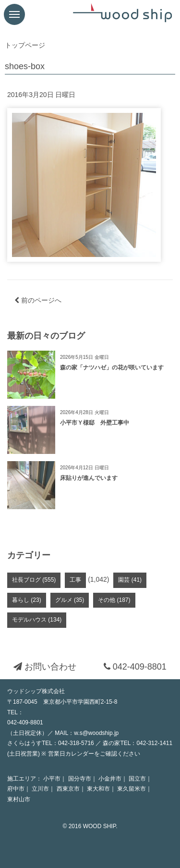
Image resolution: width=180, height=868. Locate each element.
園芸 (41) (130, 580)
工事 (75, 580)
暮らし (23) (27, 600)
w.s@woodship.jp (96, 733)
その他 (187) (114, 600)
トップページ (25, 45)
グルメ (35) (70, 600)
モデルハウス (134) (37, 620)
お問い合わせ (45, 667)
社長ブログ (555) (34, 580)
